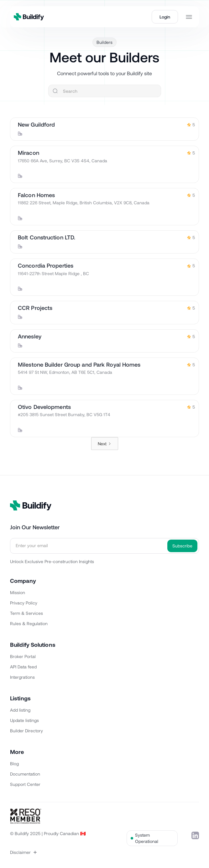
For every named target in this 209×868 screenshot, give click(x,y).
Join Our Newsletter (35, 527)
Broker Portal (23, 656)
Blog (14, 763)
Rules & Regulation (29, 623)
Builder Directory (26, 731)
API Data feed (23, 667)
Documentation (25, 774)
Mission (18, 592)
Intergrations (22, 677)
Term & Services (26, 613)
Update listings (24, 720)
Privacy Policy (24, 603)
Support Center (25, 784)
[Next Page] (105, 444)
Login (165, 17)
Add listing (20, 710)
